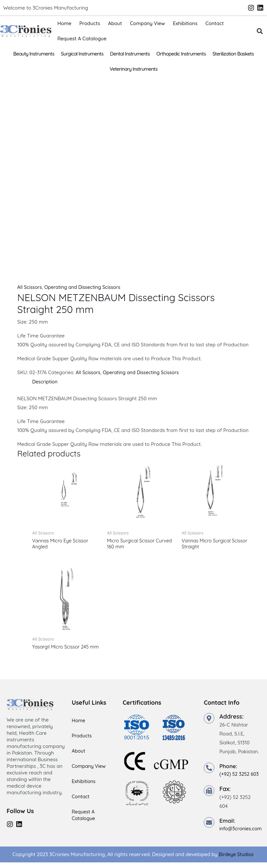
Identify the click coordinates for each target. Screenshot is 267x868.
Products (90, 23)
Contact (215, 23)
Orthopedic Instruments (181, 54)
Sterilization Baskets (233, 54)
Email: (228, 827)
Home (64, 23)
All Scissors (30, 287)
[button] (260, 31)
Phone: (229, 772)
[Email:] (209, 828)
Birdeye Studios (236, 860)
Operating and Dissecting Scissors (85, 287)
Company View (147, 23)
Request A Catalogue (82, 39)
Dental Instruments (130, 54)
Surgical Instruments (82, 54)
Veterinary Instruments (134, 69)
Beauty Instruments (34, 54)
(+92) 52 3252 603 (240, 781)
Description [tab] (45, 381)
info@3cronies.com (241, 835)
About (115, 23)
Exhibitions (185, 23)
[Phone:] (209, 774)
